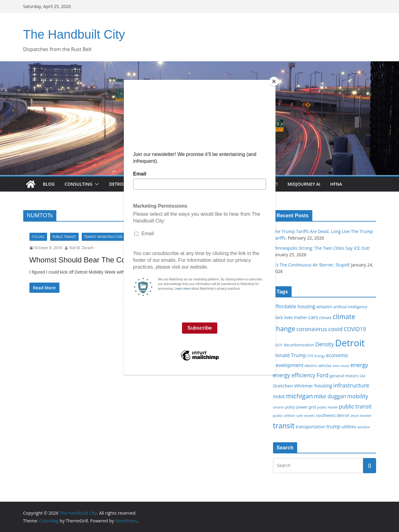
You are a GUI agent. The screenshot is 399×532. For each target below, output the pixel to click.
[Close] (274, 81)
